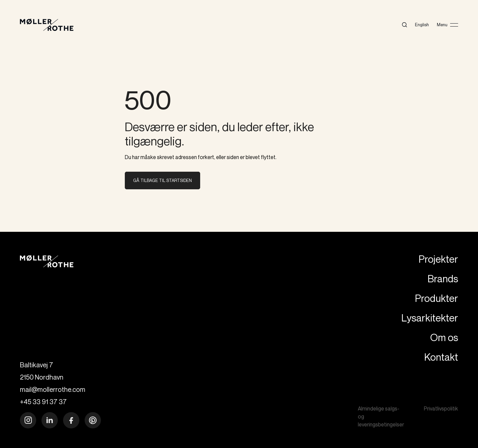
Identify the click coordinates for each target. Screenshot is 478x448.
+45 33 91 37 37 (43, 402)
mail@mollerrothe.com (53, 389)
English (422, 25)
